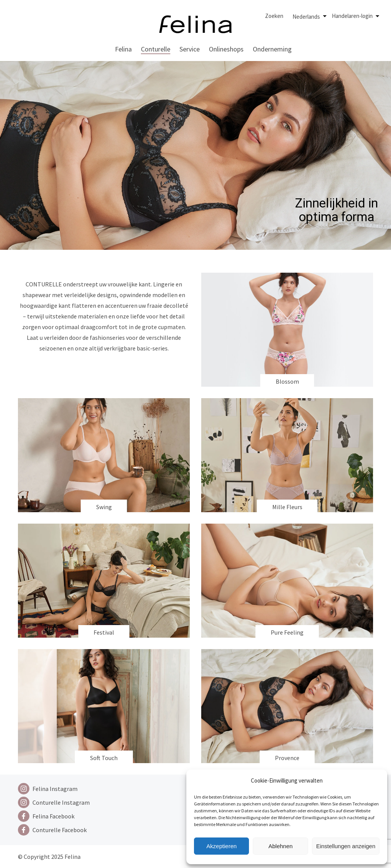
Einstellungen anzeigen (346, 846)
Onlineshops (226, 49)
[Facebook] (54, 816)
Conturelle (156, 49)
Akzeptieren (222, 846)
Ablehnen (280, 846)
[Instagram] (54, 789)
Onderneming (272, 49)
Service (190, 49)
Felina (123, 49)
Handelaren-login (352, 16)
